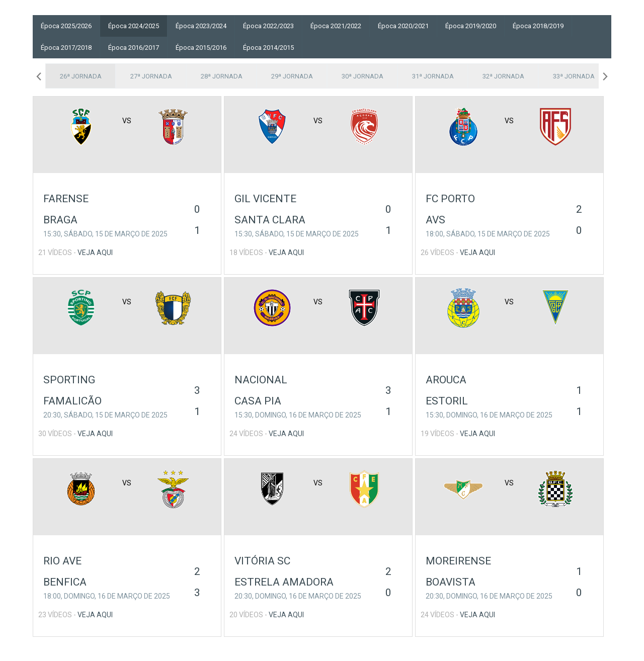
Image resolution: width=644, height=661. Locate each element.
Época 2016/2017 (134, 48)
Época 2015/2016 (201, 48)
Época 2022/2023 (268, 26)
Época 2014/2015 (268, 48)
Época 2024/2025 (134, 26)
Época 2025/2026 (66, 26)
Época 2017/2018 (66, 48)
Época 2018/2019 (538, 26)
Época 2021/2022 (336, 26)
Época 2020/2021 (403, 26)
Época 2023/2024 (201, 26)
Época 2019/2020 (471, 26)
